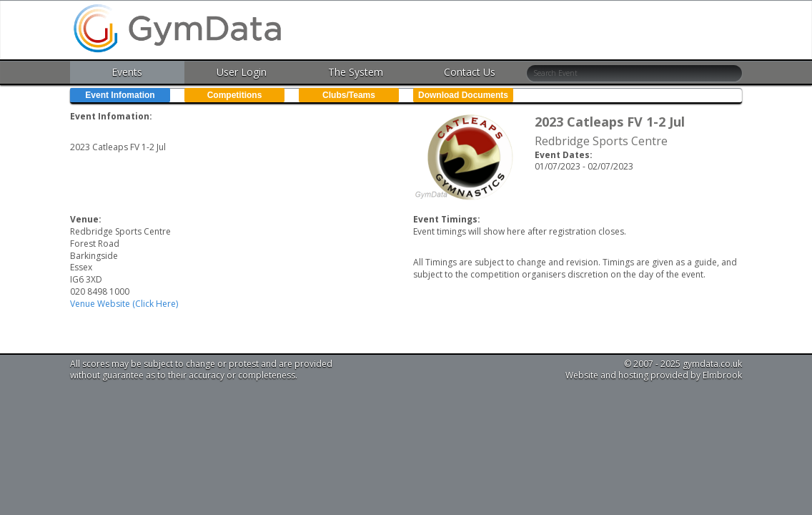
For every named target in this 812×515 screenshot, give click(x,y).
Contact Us (470, 72)
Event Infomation (120, 95)
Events (127, 72)
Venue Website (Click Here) (124, 304)
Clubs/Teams (349, 95)
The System (356, 72)
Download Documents (463, 95)
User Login (242, 72)
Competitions (235, 95)
